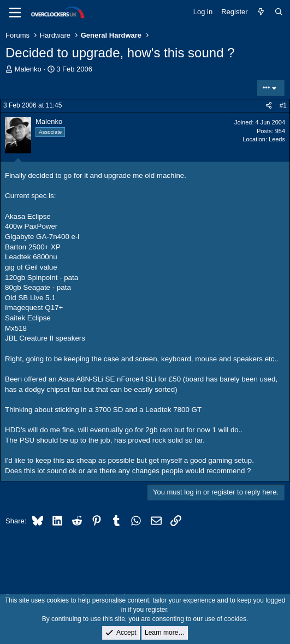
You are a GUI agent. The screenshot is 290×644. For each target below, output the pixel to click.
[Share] (269, 106)
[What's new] (261, 12)
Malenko (28, 69)
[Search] (279, 12)
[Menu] (15, 13)
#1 (283, 105)
